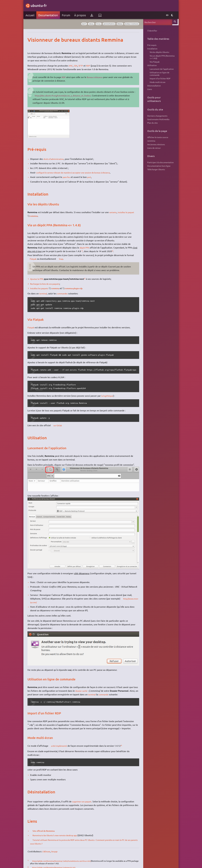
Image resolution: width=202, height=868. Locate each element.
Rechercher (174, 22)
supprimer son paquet (85, 797)
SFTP (84, 66)
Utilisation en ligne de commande (158, 78)
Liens (148, 96)
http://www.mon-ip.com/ (47, 599)
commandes (66, 293)
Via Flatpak (153, 65)
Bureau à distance (98, 77)
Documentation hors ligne (157, 177)
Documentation (50, 15)
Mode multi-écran (156, 88)
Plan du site (151, 131)
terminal (45, 293)
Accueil (32, 15)
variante (115, 212)
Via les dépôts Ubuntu (158, 54)
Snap (65, 259)
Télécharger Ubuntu (154, 181)
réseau (114, 24)
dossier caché (89, 687)
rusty (70, 24)
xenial (79, 24)
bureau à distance (128, 24)
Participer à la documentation (159, 173)
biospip (58, 847)
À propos (82, 15)
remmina (44, 216)
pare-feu (69, 177)
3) (88, 278)
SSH (78, 66)
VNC (73, 66)
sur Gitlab (60, 425)
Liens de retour (152, 158)
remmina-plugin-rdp (81, 288)
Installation (151, 50)
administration (101, 24)
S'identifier (150, 31)
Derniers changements (155, 123)
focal (88, 24)
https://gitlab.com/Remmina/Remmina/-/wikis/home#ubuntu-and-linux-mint (68, 857)
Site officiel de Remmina (48, 826)
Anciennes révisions (154, 154)
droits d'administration (57, 159)
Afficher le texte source (156, 146)
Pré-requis (150, 46)
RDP (92, 66)
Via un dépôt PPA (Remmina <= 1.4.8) (160, 59)
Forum (68, 15)
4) (126, 741)
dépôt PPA (87, 247)
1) (89, 251)
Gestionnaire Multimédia (156, 127)
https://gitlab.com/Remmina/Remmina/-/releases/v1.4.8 (59, 863)
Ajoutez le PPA (39, 279)
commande (116, 690)
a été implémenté (62, 741)
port (92, 177)
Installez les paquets (42, 288)
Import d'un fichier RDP (158, 84)
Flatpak (36, 259)
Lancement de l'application (160, 73)
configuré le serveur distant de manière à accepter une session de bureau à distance (80, 172)
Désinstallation (152, 92)
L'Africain (49, 847)
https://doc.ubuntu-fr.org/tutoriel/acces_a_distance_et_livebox (76, 95)
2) (120, 251)
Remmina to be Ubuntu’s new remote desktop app (60, 831)
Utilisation (150, 69)
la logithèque (110, 396)
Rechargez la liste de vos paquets (49, 284)
